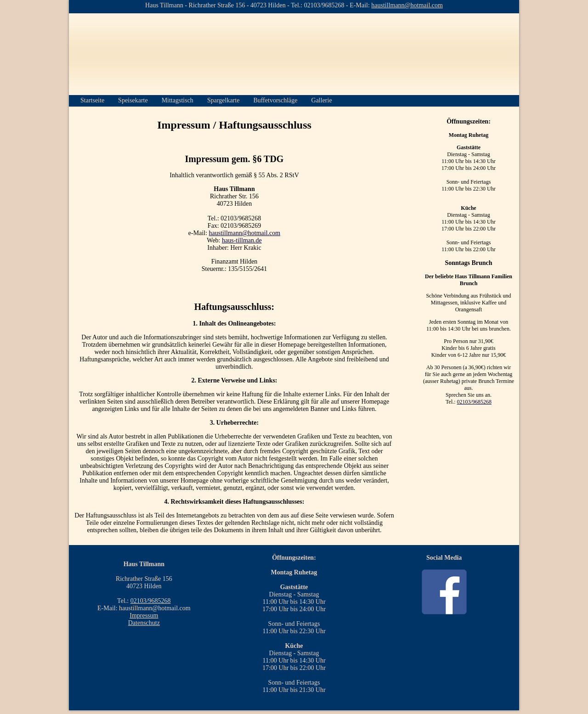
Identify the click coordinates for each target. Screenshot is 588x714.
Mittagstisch (178, 100)
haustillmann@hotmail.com (245, 233)
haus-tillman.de (242, 240)
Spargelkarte (223, 100)
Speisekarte (133, 100)
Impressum (144, 616)
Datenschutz (144, 623)
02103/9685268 (474, 402)
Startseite (92, 100)
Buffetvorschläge (275, 100)
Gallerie (322, 100)
